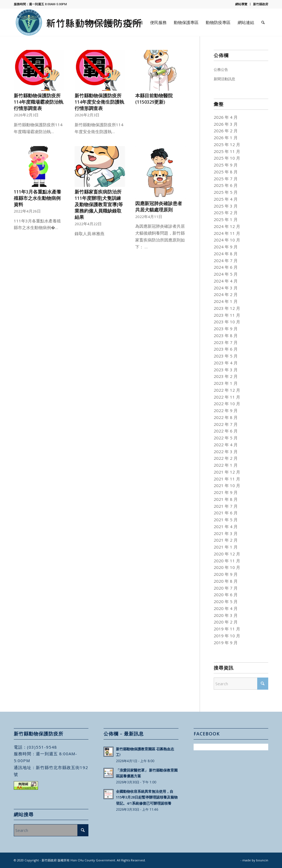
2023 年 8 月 (226, 335)
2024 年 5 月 (226, 274)
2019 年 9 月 (226, 643)
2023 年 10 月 (227, 322)
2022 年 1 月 (226, 465)
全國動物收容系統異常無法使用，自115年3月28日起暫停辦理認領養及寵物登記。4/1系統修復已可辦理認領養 (147, 797)
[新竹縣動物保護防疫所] (79, 22)
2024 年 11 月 (227, 233)
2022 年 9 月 (226, 410)
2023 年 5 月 (226, 356)
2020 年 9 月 (226, 574)
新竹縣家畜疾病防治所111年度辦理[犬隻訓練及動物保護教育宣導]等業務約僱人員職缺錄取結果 (99, 204)
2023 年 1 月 (226, 383)
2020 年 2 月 (226, 622)
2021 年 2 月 (226, 540)
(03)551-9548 (42, 747)
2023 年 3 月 (226, 370)
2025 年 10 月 (227, 158)
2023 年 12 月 (227, 308)
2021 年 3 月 (226, 533)
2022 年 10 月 (227, 404)
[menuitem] (241, 4)
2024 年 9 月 (226, 247)
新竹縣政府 (261, 4)
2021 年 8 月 (226, 499)
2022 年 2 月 (226, 458)
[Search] (263, 22)
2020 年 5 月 (226, 601)
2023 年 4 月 (226, 363)
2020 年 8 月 (226, 581)
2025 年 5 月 (226, 192)
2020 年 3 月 (226, 615)
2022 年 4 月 (226, 445)
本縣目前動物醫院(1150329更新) (154, 99)
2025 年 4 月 (226, 199)
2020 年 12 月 (227, 554)
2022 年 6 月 (226, 431)
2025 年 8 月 (226, 172)
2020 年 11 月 (227, 561)
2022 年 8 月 (226, 417)
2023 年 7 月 (226, 342)
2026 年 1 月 (226, 138)
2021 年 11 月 (227, 479)
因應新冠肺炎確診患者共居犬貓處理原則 (159, 206)
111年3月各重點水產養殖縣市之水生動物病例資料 (37, 198)
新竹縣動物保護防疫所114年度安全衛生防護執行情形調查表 (99, 102)
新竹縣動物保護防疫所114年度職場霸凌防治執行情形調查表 (39, 102)
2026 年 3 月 (226, 124)
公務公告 (221, 69)
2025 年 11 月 (227, 151)
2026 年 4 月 (226, 117)
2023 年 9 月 (226, 329)
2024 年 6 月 (226, 267)
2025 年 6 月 (226, 185)
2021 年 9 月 (226, 492)
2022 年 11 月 (227, 397)
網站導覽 (241, 4)
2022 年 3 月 (226, 452)
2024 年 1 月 (226, 301)
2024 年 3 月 (226, 288)
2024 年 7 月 (226, 260)
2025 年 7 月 (226, 179)
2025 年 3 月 (226, 206)
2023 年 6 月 (226, 349)
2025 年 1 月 (226, 219)
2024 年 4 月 (226, 281)
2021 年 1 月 (226, 547)
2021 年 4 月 (226, 526)
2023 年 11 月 (227, 315)
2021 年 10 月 (227, 485)
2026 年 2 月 (226, 131)
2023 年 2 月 (226, 376)
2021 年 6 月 (226, 513)
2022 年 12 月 (227, 390)
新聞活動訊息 (224, 79)
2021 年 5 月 (226, 520)
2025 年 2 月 (226, 213)
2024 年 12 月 (227, 226)
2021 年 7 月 (226, 506)
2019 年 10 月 (227, 636)
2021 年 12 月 (227, 472)
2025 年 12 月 (227, 144)
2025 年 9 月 (226, 165)
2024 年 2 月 (226, 294)
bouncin (262, 860)
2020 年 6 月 (226, 595)
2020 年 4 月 (226, 608)
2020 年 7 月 (226, 588)
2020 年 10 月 (227, 567)
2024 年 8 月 (226, 254)
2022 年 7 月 (226, 424)
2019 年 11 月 (227, 629)
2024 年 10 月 (227, 240)
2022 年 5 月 (226, 438)
